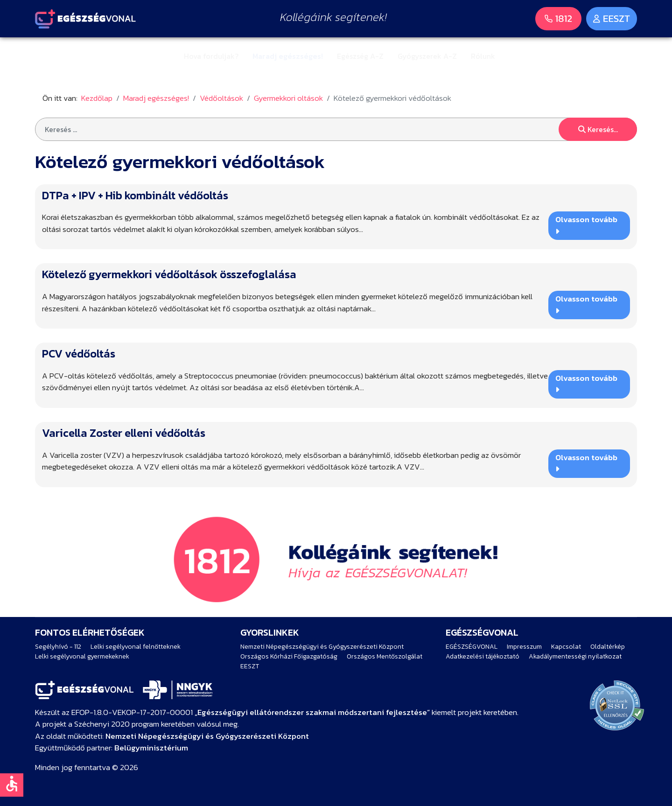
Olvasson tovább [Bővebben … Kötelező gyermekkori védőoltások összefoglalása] (586, 304)
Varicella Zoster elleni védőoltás (124, 433)
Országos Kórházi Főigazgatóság (289, 656)
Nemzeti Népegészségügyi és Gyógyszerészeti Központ (322, 647)
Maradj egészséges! (288, 56)
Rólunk (483, 56)
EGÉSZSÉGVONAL (472, 647)
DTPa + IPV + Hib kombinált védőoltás (135, 195)
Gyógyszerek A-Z (427, 56)
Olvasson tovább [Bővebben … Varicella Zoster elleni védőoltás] (586, 462)
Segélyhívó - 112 (58, 647)
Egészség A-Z (360, 56)
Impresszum (524, 647)
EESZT (250, 666)
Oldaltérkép (608, 647)
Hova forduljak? (211, 56)
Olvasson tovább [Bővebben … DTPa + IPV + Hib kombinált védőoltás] (586, 224)
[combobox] (336, 129)
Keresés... (598, 129)
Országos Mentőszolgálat (385, 656)
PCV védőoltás (79, 354)
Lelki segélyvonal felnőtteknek (136, 647)
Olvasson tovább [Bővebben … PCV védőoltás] (586, 383)
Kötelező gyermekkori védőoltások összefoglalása (169, 274)
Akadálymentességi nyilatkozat (575, 656)
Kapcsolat (566, 647)
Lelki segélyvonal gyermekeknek (82, 656)
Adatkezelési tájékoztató (483, 656)
